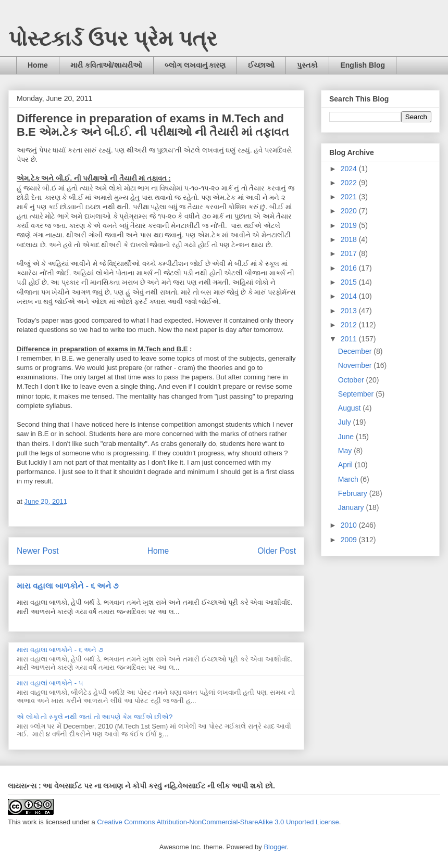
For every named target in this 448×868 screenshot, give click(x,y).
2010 (350, 525)
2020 (350, 211)
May (346, 451)
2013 (350, 311)
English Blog (363, 65)
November (356, 365)
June (347, 437)
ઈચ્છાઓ (261, 65)
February (354, 493)
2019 (350, 225)
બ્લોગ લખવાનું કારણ (195, 65)
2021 (350, 197)
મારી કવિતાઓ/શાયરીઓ (106, 65)
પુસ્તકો (307, 65)
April (346, 465)
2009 (350, 540)
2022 (350, 183)
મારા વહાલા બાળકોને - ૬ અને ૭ (67, 586)
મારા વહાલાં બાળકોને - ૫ (50, 683)
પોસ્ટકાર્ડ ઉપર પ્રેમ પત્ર (113, 39)
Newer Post (38, 551)
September (357, 394)
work (29, 822)
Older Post (277, 551)
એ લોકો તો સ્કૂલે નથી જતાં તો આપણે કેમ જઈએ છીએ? (95, 717)
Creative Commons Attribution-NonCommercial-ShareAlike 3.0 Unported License (218, 822)
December (356, 351)
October (352, 380)
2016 (350, 268)
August (350, 408)
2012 (350, 325)
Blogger (275, 847)
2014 (350, 296)
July (346, 422)
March (349, 479)
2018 (350, 239)
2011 (350, 339)
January (352, 507)
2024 (350, 169)
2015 (350, 282)
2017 (350, 253)
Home (38, 65)
